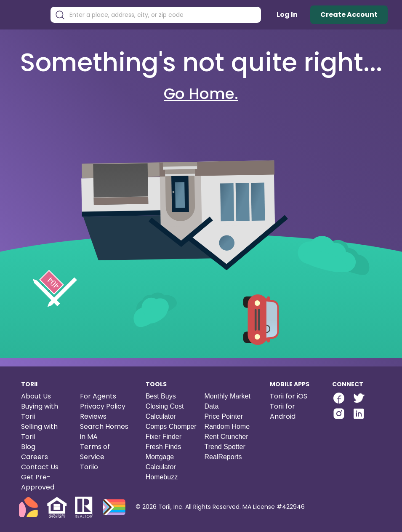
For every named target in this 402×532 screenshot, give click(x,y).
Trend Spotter (225, 447)
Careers (35, 457)
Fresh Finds (163, 447)
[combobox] (162, 15)
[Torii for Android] (294, 412)
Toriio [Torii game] (89, 467)
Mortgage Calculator (161, 462)
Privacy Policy (103, 406)
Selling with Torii (39, 432)
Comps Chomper (171, 426)
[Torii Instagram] (339, 415)
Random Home (227, 426)
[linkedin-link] (359, 414)
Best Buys (161, 396)
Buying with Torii (40, 411)
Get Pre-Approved (38, 482)
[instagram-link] (339, 414)
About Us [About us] (36, 396)
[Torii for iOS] (294, 396)
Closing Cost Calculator (165, 411)
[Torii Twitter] (358, 399)
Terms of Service (95, 452)
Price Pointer (224, 416)
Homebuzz (162, 477)
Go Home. (201, 94)
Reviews (93, 416)
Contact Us (40, 467)
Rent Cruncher (226, 437)
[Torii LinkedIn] (359, 415)
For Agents (98, 396)
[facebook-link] (339, 398)
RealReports (223, 457)
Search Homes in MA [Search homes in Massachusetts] (104, 432)
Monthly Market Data (227, 401)
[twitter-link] (358, 398)
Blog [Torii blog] (28, 447)
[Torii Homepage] (28, 15)
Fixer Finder (164, 437)
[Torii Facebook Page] (339, 399)
